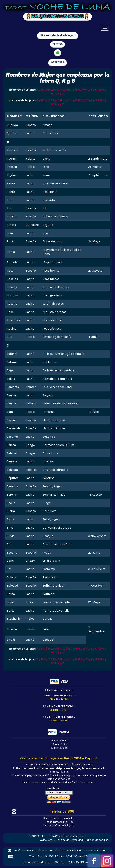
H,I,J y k (65, 90)
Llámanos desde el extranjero (58, 35)
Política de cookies (97, 840)
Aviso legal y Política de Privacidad (62, 840)
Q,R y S (92, 90)
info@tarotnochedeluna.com (68, 836)
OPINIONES (57, 62)
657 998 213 (58, 53)
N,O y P (82, 90)
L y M (74, 90)
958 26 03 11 (36, 836)
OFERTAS (57, 44)
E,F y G (55, 90)
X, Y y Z (59, 94)
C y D (47, 90)
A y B (40, 90)
